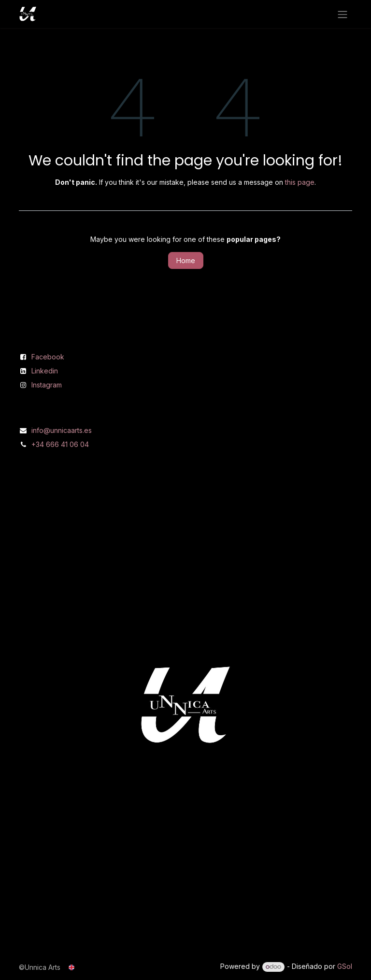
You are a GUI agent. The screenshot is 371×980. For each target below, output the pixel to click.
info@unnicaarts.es (62, 430)
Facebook (48, 357)
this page (300, 182)
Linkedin (45, 371)
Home (186, 260)
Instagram (47, 385)
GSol (345, 966)
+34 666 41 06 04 (60, 444)
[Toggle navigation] (342, 14)
